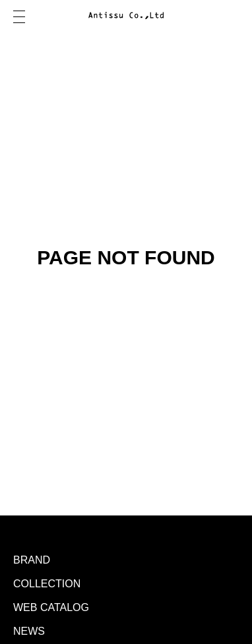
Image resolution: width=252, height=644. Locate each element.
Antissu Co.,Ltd (126, 16)
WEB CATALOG (51, 607)
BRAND (32, 560)
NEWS (29, 631)
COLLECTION (47, 584)
